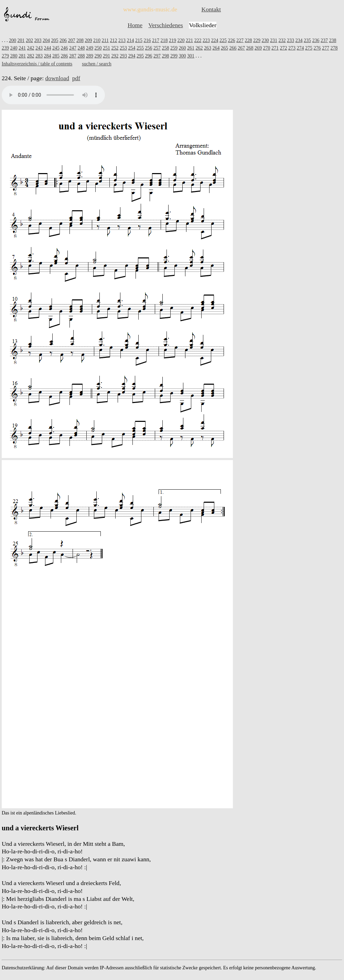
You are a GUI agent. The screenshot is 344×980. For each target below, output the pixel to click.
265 (224, 48)
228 (248, 40)
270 (267, 48)
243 (39, 48)
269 (258, 48)
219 (173, 40)
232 (282, 40)
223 (206, 40)
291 (106, 56)
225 (223, 40)
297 (157, 56)
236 (316, 40)
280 (14, 56)
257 (157, 48)
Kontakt (211, 9)
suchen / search (97, 64)
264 (216, 48)
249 (90, 48)
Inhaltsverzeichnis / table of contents (37, 64)
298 (166, 56)
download (57, 78)
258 (166, 48)
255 (140, 48)
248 (81, 48)
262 (199, 48)
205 (55, 40)
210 (97, 40)
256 (149, 48)
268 (250, 48)
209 (89, 40)
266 (233, 48)
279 (5, 56)
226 (231, 40)
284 (48, 56)
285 (56, 56)
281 (22, 56)
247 (73, 48)
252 (115, 48)
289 (90, 56)
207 (72, 40)
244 (48, 48)
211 (105, 40)
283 (39, 56)
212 (113, 40)
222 (198, 40)
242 (31, 48)
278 (334, 48)
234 (299, 40)
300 (182, 56)
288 (81, 56)
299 (174, 56)
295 (140, 56)
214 (130, 40)
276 (317, 48)
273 (292, 48)
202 (29, 40)
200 (13, 40)
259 (174, 48)
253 (123, 48)
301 (191, 56)
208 (80, 40)
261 (191, 48)
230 (265, 40)
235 (307, 40)
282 (31, 56)
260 (182, 48)
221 (189, 40)
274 (300, 48)
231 (274, 40)
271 (275, 48)
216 (147, 40)
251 (106, 48)
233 (291, 40)
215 (139, 40)
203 (38, 40)
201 (21, 40)
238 (332, 40)
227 (240, 40)
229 (257, 40)
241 (22, 48)
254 (132, 48)
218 (164, 40)
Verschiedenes (166, 25)
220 (181, 40)
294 (132, 56)
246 (64, 48)
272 (284, 48)
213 (122, 40)
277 (326, 48)
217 (156, 40)
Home (135, 25)
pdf (76, 78)
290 (98, 56)
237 (324, 40)
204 (46, 40)
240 (14, 48)
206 (63, 40)
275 (309, 48)
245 (56, 48)
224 (214, 40)
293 (123, 56)
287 (73, 56)
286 (64, 56)
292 (115, 56)
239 (5, 48)
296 (149, 56)
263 (208, 48)
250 (98, 48)
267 (241, 48)
